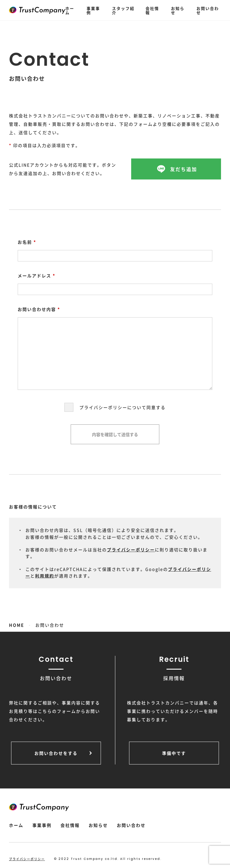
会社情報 (152, 10)
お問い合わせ (208, 10)
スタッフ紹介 (123, 10)
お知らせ (178, 10)
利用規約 (45, 576)
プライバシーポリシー (131, 550)
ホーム (70, 10)
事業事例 (93, 10)
